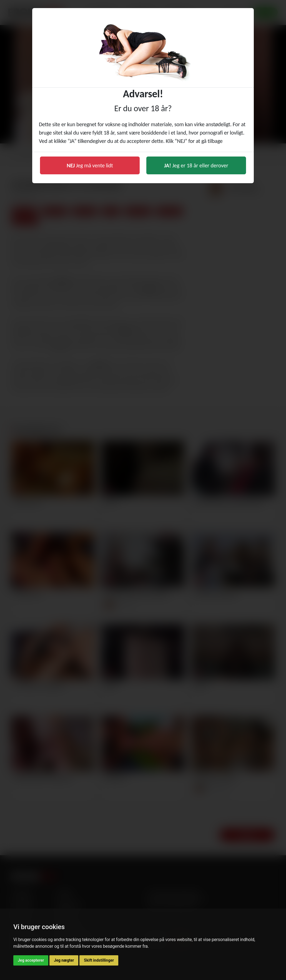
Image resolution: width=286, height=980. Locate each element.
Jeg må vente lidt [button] (90, 165)
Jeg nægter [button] (64, 960)
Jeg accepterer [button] (31, 960)
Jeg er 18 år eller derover (196, 165)
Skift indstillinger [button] (99, 960)
